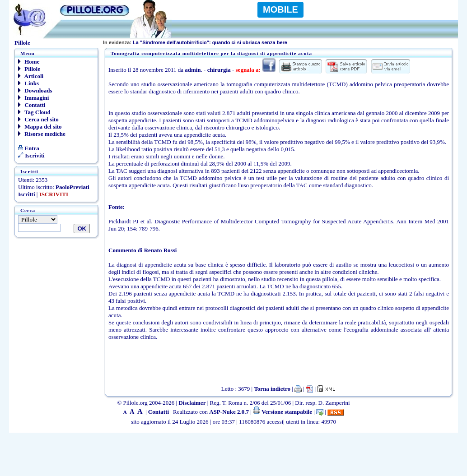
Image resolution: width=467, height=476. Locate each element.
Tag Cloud (34, 112)
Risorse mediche (42, 134)
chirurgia (219, 70)
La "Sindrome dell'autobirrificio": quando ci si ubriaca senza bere (195, 42)
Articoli (31, 76)
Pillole (29, 69)
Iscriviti (31, 155)
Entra (29, 148)
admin (193, 70)
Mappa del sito (40, 127)
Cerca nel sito (38, 119)
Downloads (35, 90)
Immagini (33, 98)
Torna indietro (272, 389)
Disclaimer (192, 403)
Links (28, 83)
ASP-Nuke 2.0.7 (229, 412)
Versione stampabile (283, 412)
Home (29, 62)
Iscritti (27, 194)
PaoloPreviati (72, 187)
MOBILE (280, 9)
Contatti (32, 105)
